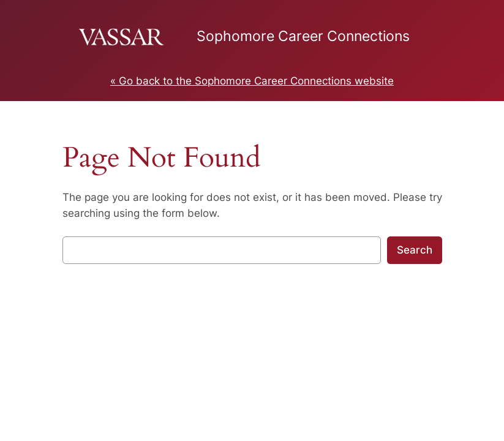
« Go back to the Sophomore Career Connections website (252, 81)
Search (415, 250)
